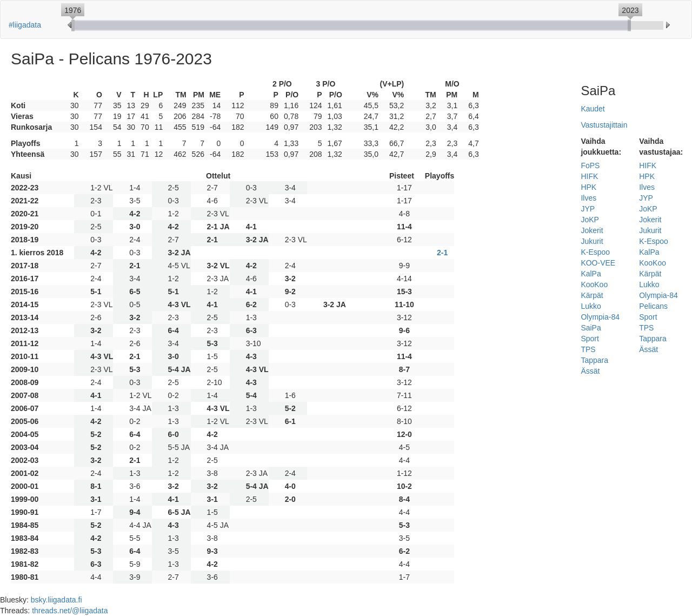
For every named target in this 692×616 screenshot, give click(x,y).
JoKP (590, 220)
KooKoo (594, 284)
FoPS (590, 165)
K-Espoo (595, 252)
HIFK (589, 176)
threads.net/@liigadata (70, 611)
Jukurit (592, 241)
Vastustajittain (604, 125)
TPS (588, 349)
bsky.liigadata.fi (56, 600)
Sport (590, 339)
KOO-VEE (598, 263)
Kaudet (593, 109)
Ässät (590, 371)
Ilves (588, 198)
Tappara (594, 360)
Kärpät (592, 295)
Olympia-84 (600, 317)
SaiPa (591, 328)
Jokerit (592, 230)
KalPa (591, 274)
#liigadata (25, 25)
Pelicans (653, 306)
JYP (588, 209)
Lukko (591, 306)
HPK (588, 187)
